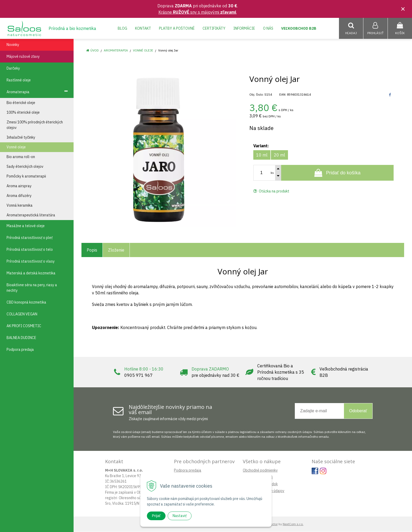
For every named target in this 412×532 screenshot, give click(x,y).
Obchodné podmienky (260, 471)
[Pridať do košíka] (337, 173)
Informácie (244, 28)
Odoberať (358, 411)
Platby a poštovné (177, 28)
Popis (92, 250)
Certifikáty (214, 28)
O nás (268, 28)
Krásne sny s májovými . (198, 12)
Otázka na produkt (271, 191)
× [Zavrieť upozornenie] (403, 9)
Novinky (13, 45)
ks (272, 173)
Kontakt (143, 28)
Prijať (156, 516)
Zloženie (116, 250)
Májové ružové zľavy (23, 57)
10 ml (262, 155)
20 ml (279, 155)
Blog (122, 28)
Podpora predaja (188, 471)
